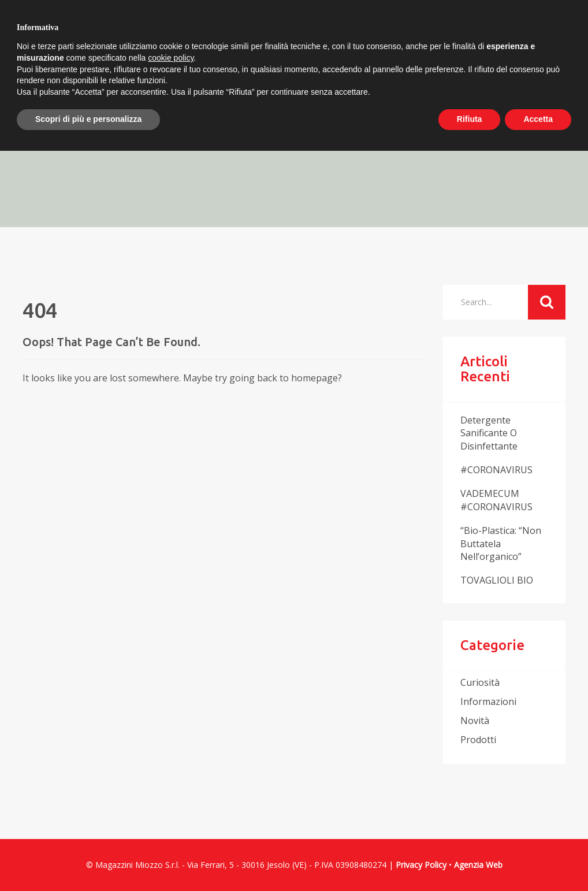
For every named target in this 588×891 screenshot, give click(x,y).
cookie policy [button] (171, 58)
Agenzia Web (478, 865)
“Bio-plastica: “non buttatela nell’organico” (501, 544)
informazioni (488, 701)
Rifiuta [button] (470, 119)
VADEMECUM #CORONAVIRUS (496, 500)
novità (475, 721)
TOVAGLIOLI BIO (497, 580)
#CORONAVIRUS (496, 470)
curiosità (480, 682)
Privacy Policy (421, 865)
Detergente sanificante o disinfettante (489, 433)
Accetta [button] (538, 119)
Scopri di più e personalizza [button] (88, 119)
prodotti (478, 740)
